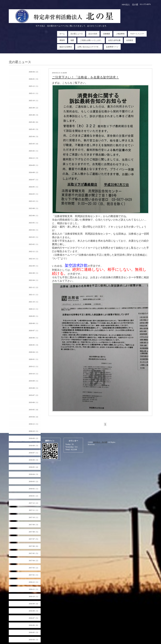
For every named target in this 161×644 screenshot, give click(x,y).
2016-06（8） (34, 625)
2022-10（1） (34, 259)
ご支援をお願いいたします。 (91, 40)
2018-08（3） (34, 445)
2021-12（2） (34, 287)
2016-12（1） (34, 582)
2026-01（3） (34, 79)
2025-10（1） (34, 100)
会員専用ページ (112, 47)
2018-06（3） (34, 460)
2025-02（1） (34, 151)
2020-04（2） (34, 352)
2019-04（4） (34, 417)
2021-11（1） (34, 295)
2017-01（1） (34, 575)
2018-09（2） (34, 438)
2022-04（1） (34, 280)
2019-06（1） (34, 402)
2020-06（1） (34, 338)
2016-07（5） (34, 618)
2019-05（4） (34, 410)
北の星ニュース (77, 34)
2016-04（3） (34, 640)
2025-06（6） (34, 122)
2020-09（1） (34, 316)
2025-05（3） (34, 129)
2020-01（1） (34, 359)
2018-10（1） (34, 431)
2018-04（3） (34, 474)
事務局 (62, 40)
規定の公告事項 (66, 47)
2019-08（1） (34, 388)
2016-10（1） (34, 596)
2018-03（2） (34, 481)
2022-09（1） (34, 266)
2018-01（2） (34, 496)
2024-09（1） (34, 165)
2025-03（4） (34, 144)
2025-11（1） (34, 93)
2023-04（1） (34, 230)
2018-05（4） (34, 467)
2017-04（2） (34, 560)
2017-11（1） (34, 510)
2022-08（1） (34, 273)
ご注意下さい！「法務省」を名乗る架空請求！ (85, 77)
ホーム (62, 34)
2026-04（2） (34, 72)
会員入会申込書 (114, 40)
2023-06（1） (34, 215)
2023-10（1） (34, 201)
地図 (72, 40)
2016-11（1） (34, 589)
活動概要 (106, 34)
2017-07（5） (34, 539)
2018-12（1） (34, 424)
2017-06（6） (34, 546)
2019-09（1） (34, 381)
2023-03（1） (34, 237)
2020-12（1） (34, 309)
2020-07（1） (34, 330)
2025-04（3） (34, 136)
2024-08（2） (34, 172)
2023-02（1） (34, 244)
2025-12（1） (34, 86)
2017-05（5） (34, 553)
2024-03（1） (34, 194)
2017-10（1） (34, 517)
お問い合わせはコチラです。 (89, 47)
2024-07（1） (34, 180)
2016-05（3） (34, 632)
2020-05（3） (34, 345)
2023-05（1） (34, 223)
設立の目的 (93, 34)
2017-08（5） (34, 532)
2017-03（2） (34, 568)
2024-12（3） (34, 158)
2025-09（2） (34, 108)
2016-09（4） (34, 604)
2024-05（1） (34, 187)
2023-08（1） (34, 208)
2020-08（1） (34, 323)
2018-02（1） (34, 489)
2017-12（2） (34, 503)
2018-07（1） (34, 453)
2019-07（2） (34, 395)
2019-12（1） (34, 366)
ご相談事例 (120, 34)
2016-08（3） (34, 611)
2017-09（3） (34, 525)
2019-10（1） (34, 374)
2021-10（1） (34, 302)
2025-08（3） (34, 115)
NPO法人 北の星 (100, 442)
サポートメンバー (137, 34)
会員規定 (130, 40)
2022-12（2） (34, 251)
